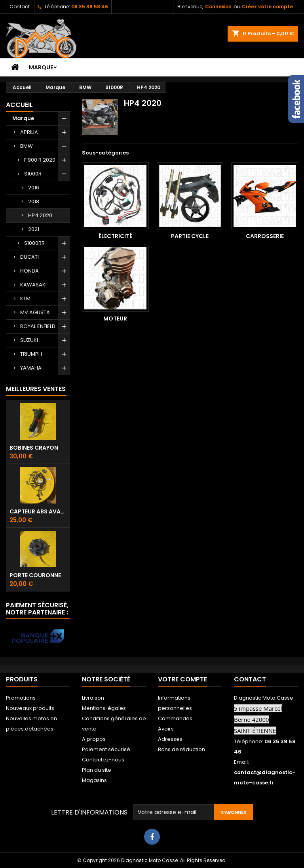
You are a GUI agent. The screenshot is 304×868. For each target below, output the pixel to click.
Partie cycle (190, 236)
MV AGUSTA (35, 312)
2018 (34, 201)
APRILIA (29, 132)
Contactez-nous (103, 760)
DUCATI (29, 257)
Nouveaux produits (30, 708)
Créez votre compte (267, 7)
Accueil (19, 105)
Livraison (93, 698)
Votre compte (182, 679)
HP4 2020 (40, 215)
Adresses (170, 739)
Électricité (115, 236)
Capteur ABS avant (38, 511)
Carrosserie (265, 236)
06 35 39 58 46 (90, 7)
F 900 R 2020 (40, 160)
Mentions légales (104, 708)
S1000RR (34, 243)
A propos (94, 739)
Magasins (94, 780)
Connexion (218, 7)
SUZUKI (29, 340)
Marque (41, 67)
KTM (25, 299)
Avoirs (166, 729)
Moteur (115, 319)
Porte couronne (35, 575)
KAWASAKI (33, 285)
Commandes (175, 718)
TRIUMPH (31, 354)
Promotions (21, 698)
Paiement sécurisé (106, 749)
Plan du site (97, 770)
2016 (34, 188)
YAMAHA (31, 368)
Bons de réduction (181, 749)
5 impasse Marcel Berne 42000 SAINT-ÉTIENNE (258, 719)
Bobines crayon (34, 448)
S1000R (33, 174)
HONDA (29, 271)
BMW (27, 146)
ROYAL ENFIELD (38, 326)
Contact (20, 7)
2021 (34, 229)
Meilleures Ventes (36, 389)
